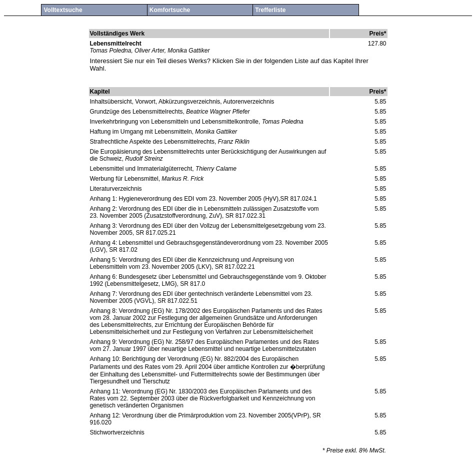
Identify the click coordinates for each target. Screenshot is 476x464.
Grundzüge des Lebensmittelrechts (136, 112)
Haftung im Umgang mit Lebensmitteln (141, 132)
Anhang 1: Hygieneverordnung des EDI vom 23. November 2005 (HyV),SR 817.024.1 (203, 199)
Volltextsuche (63, 10)
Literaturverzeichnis (116, 189)
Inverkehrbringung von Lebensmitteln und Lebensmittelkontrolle (174, 122)
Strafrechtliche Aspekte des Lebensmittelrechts (152, 142)
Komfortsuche (170, 10)
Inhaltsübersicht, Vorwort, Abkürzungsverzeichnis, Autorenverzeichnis (182, 102)
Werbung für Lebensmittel (124, 179)
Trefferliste (270, 10)
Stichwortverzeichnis (117, 432)
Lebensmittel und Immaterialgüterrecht (141, 169)
